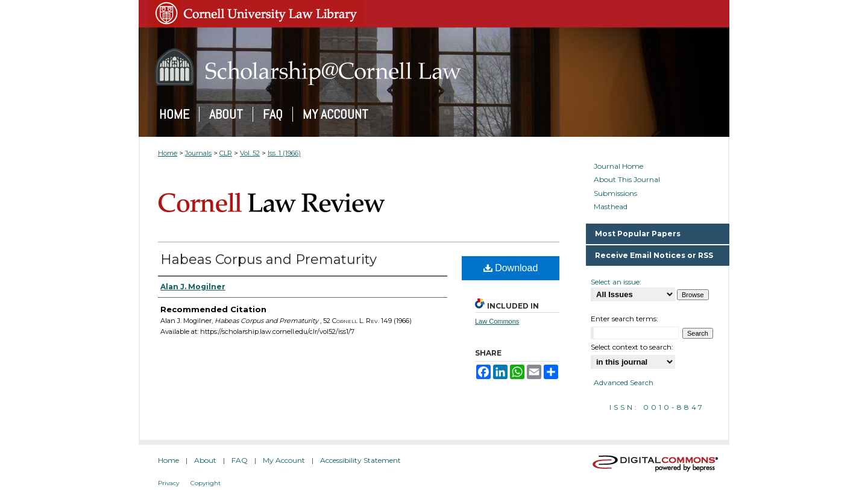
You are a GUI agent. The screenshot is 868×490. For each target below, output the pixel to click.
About (205, 460)
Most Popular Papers (638, 234)
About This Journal (627, 180)
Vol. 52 (250, 153)
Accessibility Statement (360, 460)
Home (168, 153)
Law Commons (497, 321)
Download (511, 268)
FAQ (240, 460)
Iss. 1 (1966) (284, 153)
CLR (226, 153)
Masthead (611, 207)
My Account (284, 460)
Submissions (615, 193)
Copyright (206, 483)
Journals (198, 153)
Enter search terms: (624, 319)
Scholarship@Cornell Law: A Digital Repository (434, 67)
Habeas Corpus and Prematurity (269, 259)
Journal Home (618, 166)
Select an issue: (616, 282)
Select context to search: (632, 347)
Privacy (168, 483)
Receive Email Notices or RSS (654, 255)
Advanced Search (624, 382)
